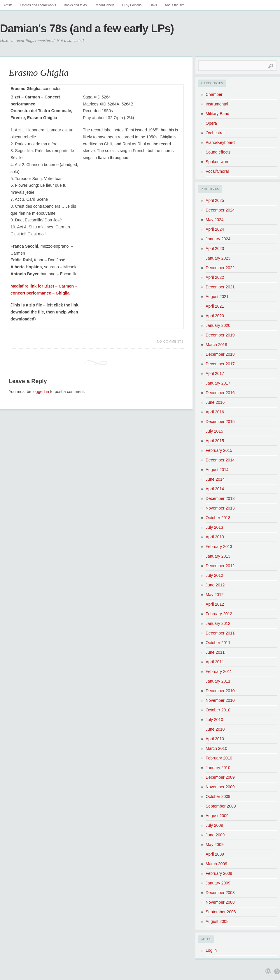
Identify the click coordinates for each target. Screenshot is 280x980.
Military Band (217, 114)
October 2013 (218, 518)
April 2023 (215, 248)
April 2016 (215, 412)
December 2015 (220, 422)
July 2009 (214, 825)
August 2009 (217, 816)
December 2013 (220, 498)
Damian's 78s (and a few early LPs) (87, 29)
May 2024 (215, 220)
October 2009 (218, 796)
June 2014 (215, 479)
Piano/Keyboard (220, 142)
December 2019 (220, 335)
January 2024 (218, 239)
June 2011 (215, 652)
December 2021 (220, 287)
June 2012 (215, 585)
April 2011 (215, 662)
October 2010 (218, 710)
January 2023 (218, 258)
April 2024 (215, 229)
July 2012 (214, 575)
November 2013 (220, 508)
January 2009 (218, 883)
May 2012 (215, 595)
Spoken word (218, 162)
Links (153, 5)
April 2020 (215, 316)
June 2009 (215, 835)
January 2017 (218, 383)
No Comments (170, 341)
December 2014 (220, 460)
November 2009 (220, 787)
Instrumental (217, 104)
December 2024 (220, 210)
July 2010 (214, 720)
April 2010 (215, 739)
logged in (41, 392)
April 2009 (215, 854)
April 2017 (215, 373)
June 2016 (215, 402)
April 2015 (215, 441)
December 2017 (220, 364)
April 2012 (215, 604)
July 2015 (214, 431)
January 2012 (218, 623)
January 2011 (218, 681)
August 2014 (217, 470)
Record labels (104, 5)
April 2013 (215, 537)
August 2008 (217, 921)
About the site (175, 5)
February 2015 (219, 450)
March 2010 (216, 748)
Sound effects (218, 152)
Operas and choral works (38, 5)
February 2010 (219, 758)
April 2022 (215, 277)
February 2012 (219, 614)
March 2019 (216, 345)
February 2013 (219, 547)
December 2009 (220, 777)
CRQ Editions (132, 5)
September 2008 (221, 912)
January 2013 (218, 556)
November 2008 (220, 902)
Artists (8, 5)
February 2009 (219, 873)
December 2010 (220, 691)
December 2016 (220, 393)
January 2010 (218, 768)
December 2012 (220, 566)
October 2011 (218, 643)
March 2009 (216, 864)
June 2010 (215, 729)
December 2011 (220, 633)
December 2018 (220, 354)
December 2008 (220, 893)
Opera (211, 123)
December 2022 (220, 268)
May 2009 (215, 845)
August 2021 (217, 297)
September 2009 (221, 806)
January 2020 (218, 325)
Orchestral (215, 133)
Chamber (214, 94)
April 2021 (215, 306)
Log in (211, 950)
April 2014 (215, 489)
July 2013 (214, 527)
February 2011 (219, 671)
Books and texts (75, 5)
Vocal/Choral (217, 171)
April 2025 (215, 200)
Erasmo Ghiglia (39, 73)
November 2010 (220, 700)
